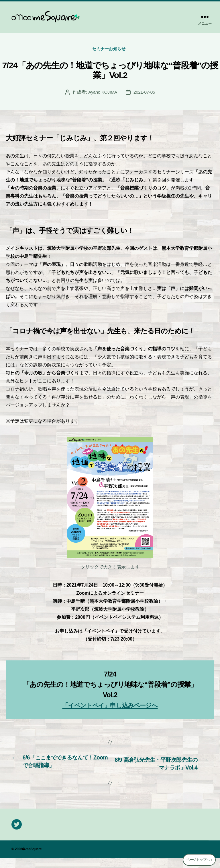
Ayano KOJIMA (102, 93)
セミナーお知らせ (110, 50)
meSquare (34, 859)
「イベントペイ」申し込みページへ (110, 706)
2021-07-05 (145, 93)
